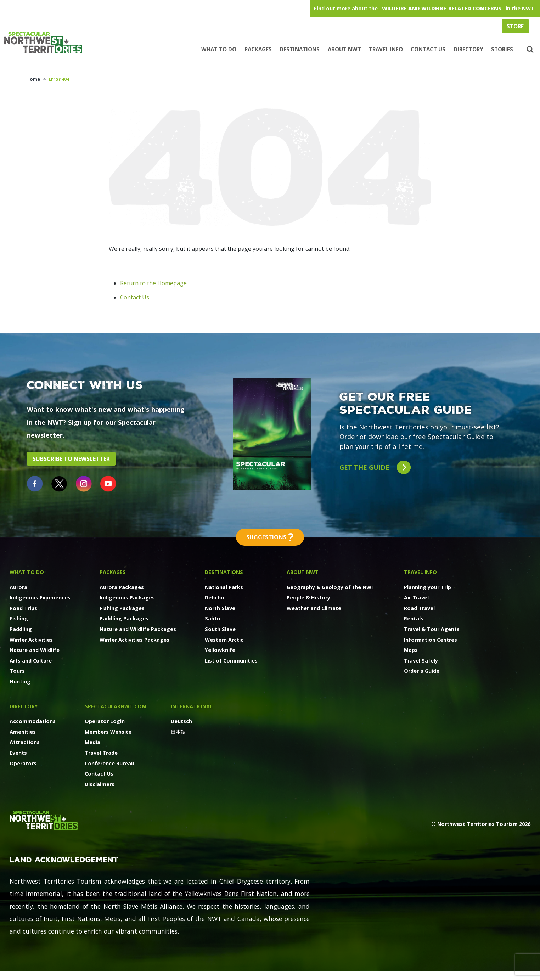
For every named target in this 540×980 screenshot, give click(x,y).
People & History (308, 598)
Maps (411, 650)
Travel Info (386, 49)
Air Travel (416, 598)
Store (515, 26)
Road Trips (23, 608)
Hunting (20, 682)
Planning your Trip (427, 587)
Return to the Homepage (153, 283)
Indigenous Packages (127, 598)
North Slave (220, 608)
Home (33, 79)
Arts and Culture (31, 661)
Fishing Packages (122, 608)
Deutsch (181, 721)
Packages (258, 49)
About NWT (344, 49)
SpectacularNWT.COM (116, 706)
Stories (502, 49)
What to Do (219, 49)
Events (18, 753)
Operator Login (105, 721)
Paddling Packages (124, 618)
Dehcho (215, 598)
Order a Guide (422, 671)
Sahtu (212, 618)
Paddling (21, 629)
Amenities (23, 732)
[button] (529, 50)
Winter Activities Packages (134, 640)
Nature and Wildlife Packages (138, 629)
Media (92, 742)
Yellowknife (220, 650)
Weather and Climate (314, 608)
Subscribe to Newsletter (71, 459)
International (192, 706)
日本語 (178, 732)
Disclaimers (100, 784)
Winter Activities (31, 640)
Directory (468, 49)
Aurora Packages (122, 587)
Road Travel (419, 608)
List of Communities (231, 661)
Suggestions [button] (270, 537)
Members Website (108, 732)
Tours (17, 671)
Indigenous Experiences (40, 598)
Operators (23, 763)
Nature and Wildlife (35, 650)
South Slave (220, 629)
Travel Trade (101, 753)
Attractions (25, 742)
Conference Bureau (109, 763)
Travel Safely (421, 661)
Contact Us (428, 49)
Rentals (414, 618)
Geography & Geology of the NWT (331, 587)
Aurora (18, 587)
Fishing (19, 618)
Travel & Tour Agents (432, 629)
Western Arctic (224, 640)
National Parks (224, 587)
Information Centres (431, 640)
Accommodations (33, 721)
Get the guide (375, 468)
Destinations (300, 49)
